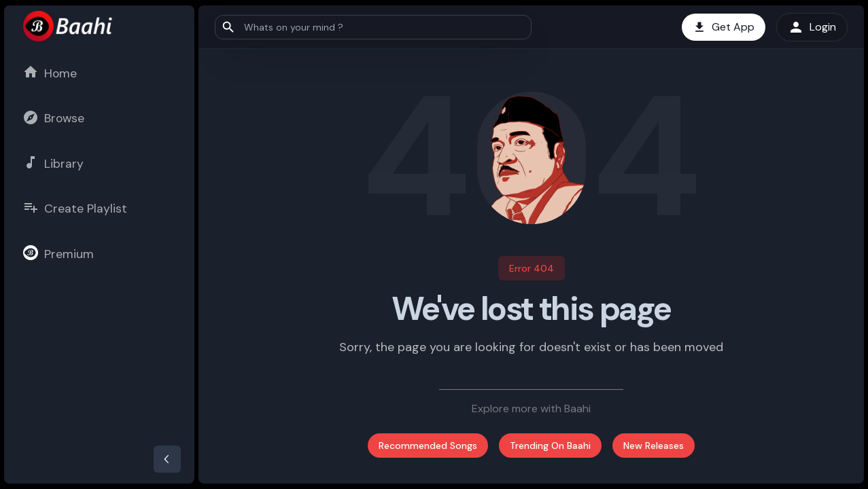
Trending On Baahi (550, 446)
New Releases (654, 446)
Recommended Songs (428, 446)
